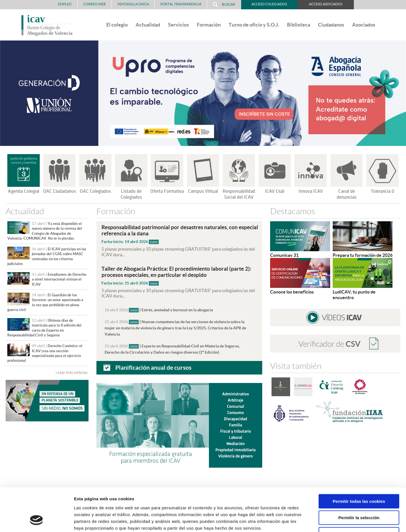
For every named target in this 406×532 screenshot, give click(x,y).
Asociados (364, 25)
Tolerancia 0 (382, 191)
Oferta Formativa (167, 191)
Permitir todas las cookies (359, 463)
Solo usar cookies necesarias (359, 496)
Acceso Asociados (326, 4)
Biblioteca (299, 25)
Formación (209, 25)
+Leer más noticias (71, 373)
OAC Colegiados (95, 191)
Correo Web (94, 4)
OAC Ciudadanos (59, 191)
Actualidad (148, 25)
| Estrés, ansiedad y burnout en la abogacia (159, 310)
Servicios (178, 25)
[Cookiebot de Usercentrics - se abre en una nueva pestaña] (37, 521)
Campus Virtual (203, 191)
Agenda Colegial (24, 191)
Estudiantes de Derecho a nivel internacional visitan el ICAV (59, 279)
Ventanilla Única (133, 4)
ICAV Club (275, 191)
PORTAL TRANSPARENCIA (181, 4)
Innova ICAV (311, 191)
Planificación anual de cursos (153, 367)
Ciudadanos (331, 25)
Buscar (224, 5)
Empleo (65, 4)
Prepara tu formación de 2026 (363, 255)
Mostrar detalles (303, 521)
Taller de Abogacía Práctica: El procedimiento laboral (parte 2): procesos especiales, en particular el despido (176, 272)
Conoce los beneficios (292, 292)
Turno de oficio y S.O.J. (254, 25)
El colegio (117, 25)
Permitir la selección (359, 480)
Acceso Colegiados (269, 4)
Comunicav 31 (284, 255)
